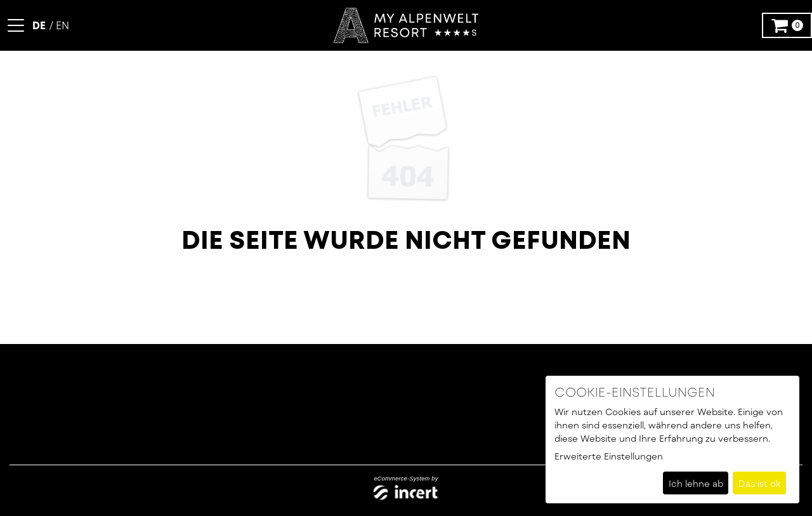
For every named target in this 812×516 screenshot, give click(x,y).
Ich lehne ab (696, 483)
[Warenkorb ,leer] (787, 25)
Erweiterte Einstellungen (609, 456)
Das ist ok (760, 483)
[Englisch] (59, 25)
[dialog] (672, 440)
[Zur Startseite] (406, 26)
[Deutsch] (40, 25)
